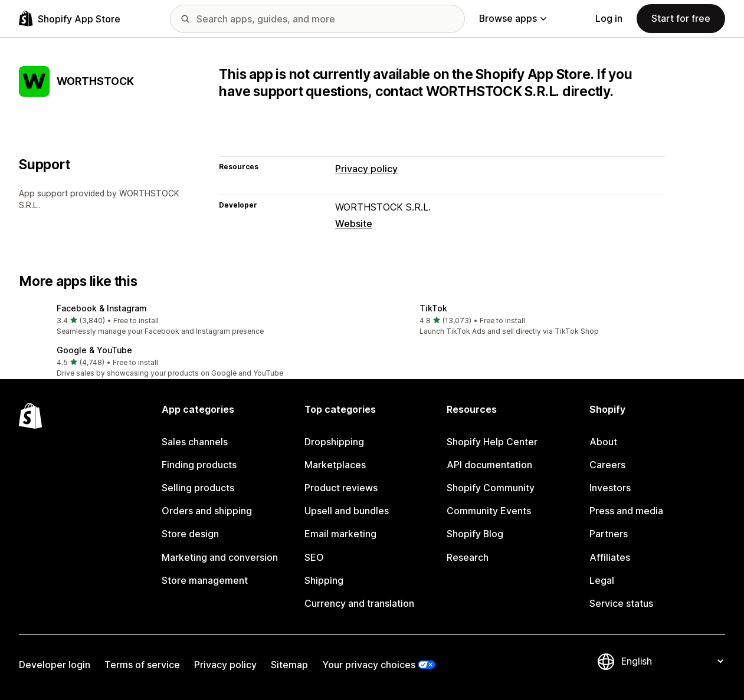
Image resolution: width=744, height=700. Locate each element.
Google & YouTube (94, 350)
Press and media (626, 511)
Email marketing (340, 534)
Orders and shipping (207, 511)
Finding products (199, 465)
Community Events (489, 511)
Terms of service (142, 665)
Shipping (324, 581)
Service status (621, 604)
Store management (205, 581)
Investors (610, 488)
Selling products (198, 488)
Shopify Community (491, 488)
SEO (314, 558)
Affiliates (610, 558)
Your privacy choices (369, 665)
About (603, 442)
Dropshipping (334, 442)
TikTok (433, 308)
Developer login (55, 665)
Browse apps (513, 19)
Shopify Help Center (492, 442)
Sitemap (289, 665)
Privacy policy (366, 169)
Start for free (681, 19)
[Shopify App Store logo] (70, 19)
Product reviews (341, 488)
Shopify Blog (475, 534)
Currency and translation (359, 604)
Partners (609, 534)
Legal (602, 581)
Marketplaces (335, 465)
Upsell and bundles (347, 511)
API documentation (489, 465)
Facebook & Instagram (101, 308)
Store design (190, 534)
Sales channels (195, 442)
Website (354, 224)
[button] (191, 321)
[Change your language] (672, 661)
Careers (607, 465)
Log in (609, 19)
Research (468, 558)
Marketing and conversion (220, 558)
